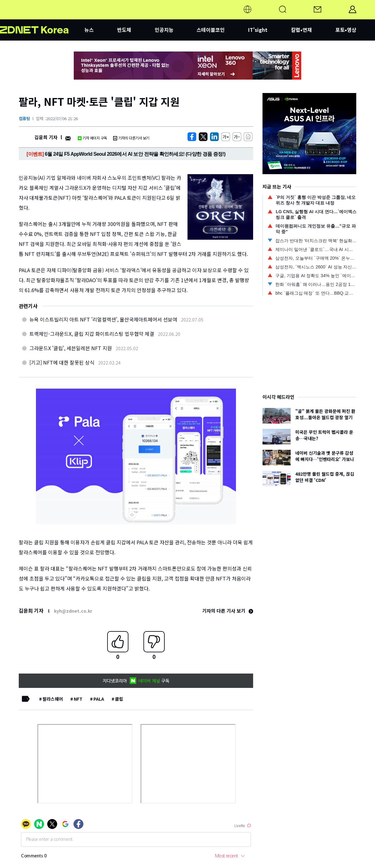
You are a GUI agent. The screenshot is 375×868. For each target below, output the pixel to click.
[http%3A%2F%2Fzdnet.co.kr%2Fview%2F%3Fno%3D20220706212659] (214, 137)
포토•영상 (346, 30)
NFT (78, 699)
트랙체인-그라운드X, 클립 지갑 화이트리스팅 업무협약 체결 (92, 334)
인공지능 (164, 30)
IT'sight (258, 30)
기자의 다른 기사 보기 (228, 611)
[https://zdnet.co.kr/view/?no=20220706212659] (192, 137)
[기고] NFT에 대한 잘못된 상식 (62, 362)
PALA (99, 699)
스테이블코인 (211, 30)
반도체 (124, 30)
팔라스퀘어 (53, 699)
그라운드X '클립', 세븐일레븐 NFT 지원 (71, 348)
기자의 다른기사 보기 (131, 138)
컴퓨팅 (24, 118)
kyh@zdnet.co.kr (73, 611)
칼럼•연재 (301, 30)
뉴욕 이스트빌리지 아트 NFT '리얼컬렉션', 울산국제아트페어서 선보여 (103, 319)
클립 (119, 699)
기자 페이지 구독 (92, 138)
